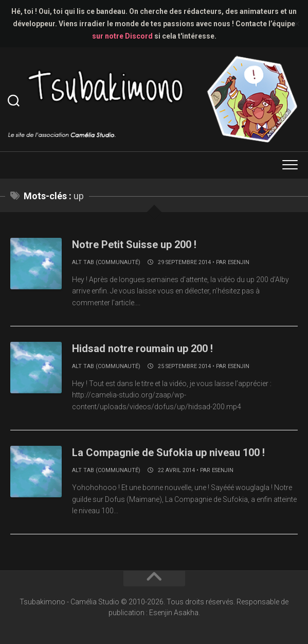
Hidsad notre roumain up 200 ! (142, 349)
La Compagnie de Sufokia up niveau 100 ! (168, 452)
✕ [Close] (297, 24)
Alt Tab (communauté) (106, 262)
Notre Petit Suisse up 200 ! (134, 245)
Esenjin (239, 262)
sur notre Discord (122, 36)
